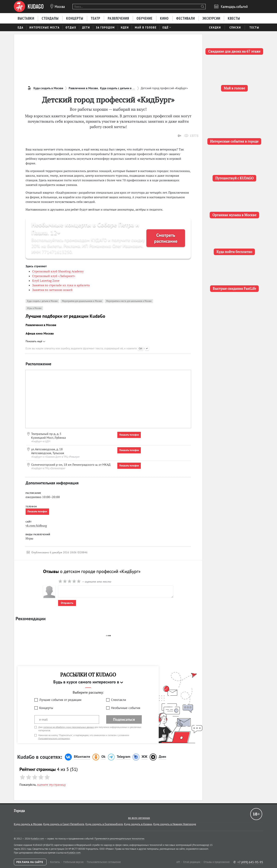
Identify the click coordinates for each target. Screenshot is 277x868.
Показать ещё (35, 341)
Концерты (46, 708)
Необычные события (126, 708)
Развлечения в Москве (41, 325)
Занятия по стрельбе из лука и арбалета (61, 285)
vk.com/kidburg (36, 526)
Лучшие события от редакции (60, 700)
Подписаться (124, 719)
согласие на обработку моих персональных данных (69, 727)
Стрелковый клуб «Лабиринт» (54, 276)
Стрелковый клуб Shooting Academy (58, 271)
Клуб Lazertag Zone (46, 281)
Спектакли (118, 700)
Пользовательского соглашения (54, 738)
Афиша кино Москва (40, 333)
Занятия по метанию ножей (52, 290)
